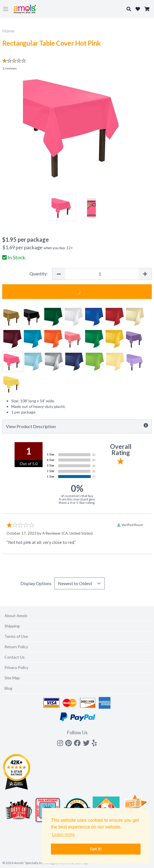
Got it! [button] (96, 849)
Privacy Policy (16, 667)
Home (8, 31)
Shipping (12, 626)
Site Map (12, 678)
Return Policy (16, 647)
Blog (8, 688)
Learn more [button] (63, 834)
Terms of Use (16, 636)
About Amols (16, 616)
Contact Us (15, 657)
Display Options (36, 583)
